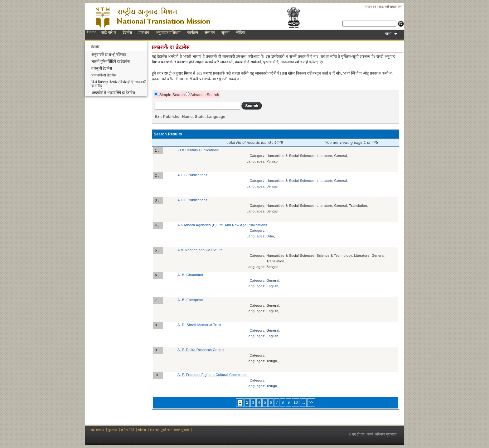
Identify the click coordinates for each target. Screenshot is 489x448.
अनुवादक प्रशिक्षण (168, 32)
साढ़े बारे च (109, 32)
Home (92, 32)
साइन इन (371, 7)
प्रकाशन (144, 32)
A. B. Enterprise (190, 300)
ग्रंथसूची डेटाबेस (102, 68)
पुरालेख (113, 430)
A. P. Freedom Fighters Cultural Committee (212, 375)
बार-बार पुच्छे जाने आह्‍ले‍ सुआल (169, 430)
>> (311, 402)
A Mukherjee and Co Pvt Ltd (200, 250)
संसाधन (210, 32)
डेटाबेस (127, 32)
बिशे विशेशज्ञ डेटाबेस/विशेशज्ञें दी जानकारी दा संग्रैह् (119, 84)
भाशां (391, 34)
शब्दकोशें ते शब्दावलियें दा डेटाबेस (113, 93)
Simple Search (172, 95)
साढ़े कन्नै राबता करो (391, 7)
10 (296, 402)
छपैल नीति (128, 430)
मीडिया (241, 32)
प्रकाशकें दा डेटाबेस (104, 75)
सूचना (225, 32)
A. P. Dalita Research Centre (201, 350)
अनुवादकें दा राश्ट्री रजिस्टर (109, 55)
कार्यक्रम (193, 32)
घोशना (142, 430)
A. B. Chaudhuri (190, 275)
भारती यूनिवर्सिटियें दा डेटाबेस (111, 61)
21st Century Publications (198, 150)
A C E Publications (192, 200)
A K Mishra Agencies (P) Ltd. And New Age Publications (222, 225)
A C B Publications (192, 175)
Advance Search (204, 95)
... (303, 402)
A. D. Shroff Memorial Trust (199, 325)
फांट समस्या (97, 430)
